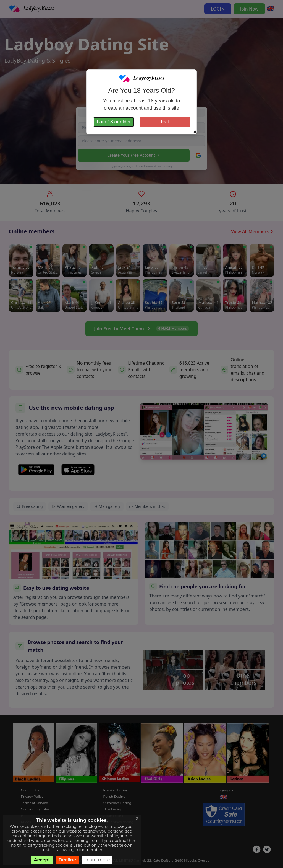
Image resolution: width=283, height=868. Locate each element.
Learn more (97, 860)
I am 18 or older (114, 122)
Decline (67, 860)
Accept (42, 860)
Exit (165, 122)
